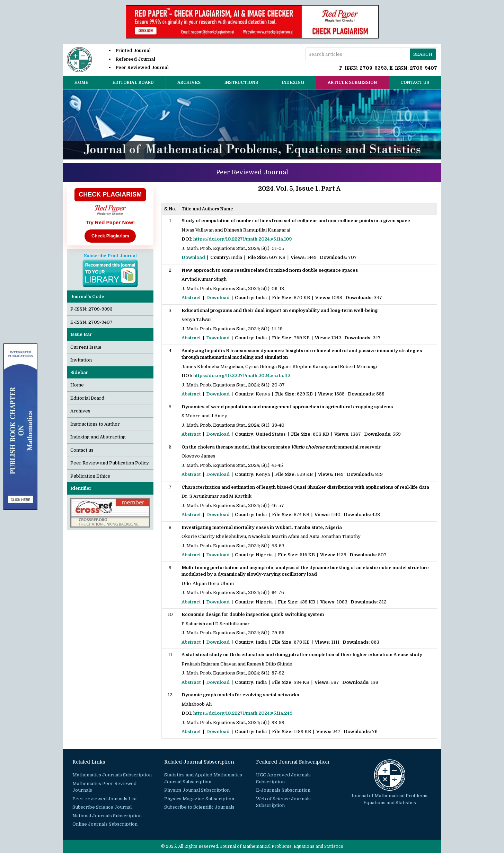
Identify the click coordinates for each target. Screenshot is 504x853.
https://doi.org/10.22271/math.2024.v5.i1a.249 (243, 713)
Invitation (81, 360)
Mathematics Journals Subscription (112, 775)
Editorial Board (133, 82)
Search (423, 54)
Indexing (293, 82)
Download (193, 257)
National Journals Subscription (107, 816)
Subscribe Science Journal (102, 807)
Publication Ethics (90, 476)
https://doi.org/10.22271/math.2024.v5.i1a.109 (242, 239)
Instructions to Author (95, 424)
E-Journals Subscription (283, 790)
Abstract (191, 298)
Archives (189, 82)
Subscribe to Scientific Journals (199, 807)
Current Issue (86, 347)
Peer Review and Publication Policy (110, 463)
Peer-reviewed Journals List (105, 799)
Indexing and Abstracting (98, 437)
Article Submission (352, 82)
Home (81, 82)
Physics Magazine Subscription (199, 799)
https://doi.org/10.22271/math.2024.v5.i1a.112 (242, 376)
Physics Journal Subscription (197, 790)
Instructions (241, 82)
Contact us (415, 82)
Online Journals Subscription (105, 824)
